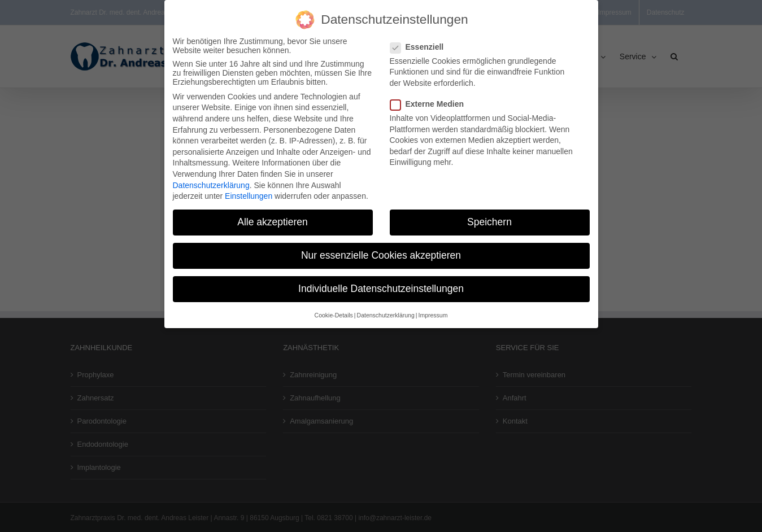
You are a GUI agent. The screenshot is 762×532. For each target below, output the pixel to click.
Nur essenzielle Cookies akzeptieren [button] (381, 250)
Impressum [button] (433, 309)
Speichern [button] (489, 217)
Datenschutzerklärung (211, 180)
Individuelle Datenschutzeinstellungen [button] (381, 284)
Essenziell (422, 41)
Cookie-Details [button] (334, 309)
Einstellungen (249, 191)
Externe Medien (432, 98)
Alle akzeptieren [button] (273, 217)
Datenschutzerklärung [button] (386, 309)
